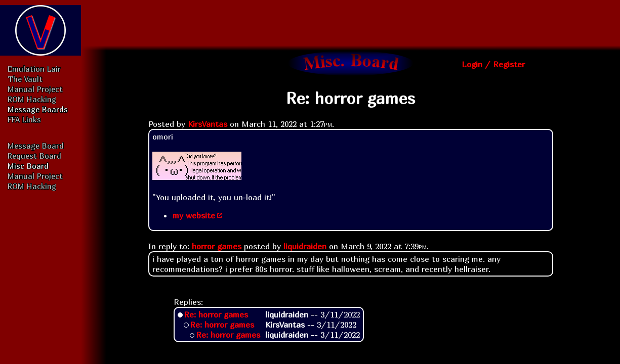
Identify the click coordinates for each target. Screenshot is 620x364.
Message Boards (38, 109)
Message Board (36, 146)
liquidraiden (305, 246)
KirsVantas (208, 124)
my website (194, 215)
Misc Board (28, 166)
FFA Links (24, 119)
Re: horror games (216, 314)
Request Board (34, 156)
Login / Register (493, 64)
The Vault (25, 79)
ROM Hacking (32, 99)
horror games (217, 246)
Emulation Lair (34, 69)
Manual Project (35, 89)
